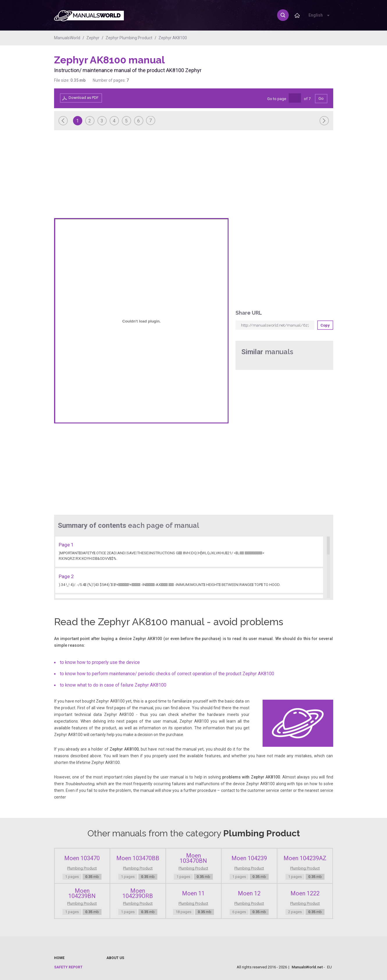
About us (115, 958)
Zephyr (93, 38)
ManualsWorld (67, 38)
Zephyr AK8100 (173, 38)
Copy (325, 325)
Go (321, 98)
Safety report (68, 967)
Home (59, 958)
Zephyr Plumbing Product (129, 38)
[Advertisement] (310, 69)
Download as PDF (84, 98)
